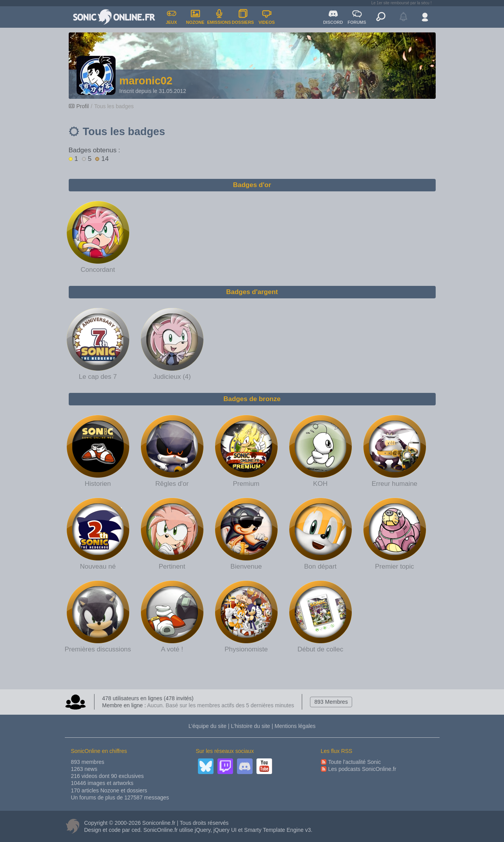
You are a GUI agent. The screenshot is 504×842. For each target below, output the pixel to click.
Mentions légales (295, 726)
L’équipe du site (207, 726)
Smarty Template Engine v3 (277, 830)
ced (136, 830)
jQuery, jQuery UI (216, 830)
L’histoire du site (250, 726)
